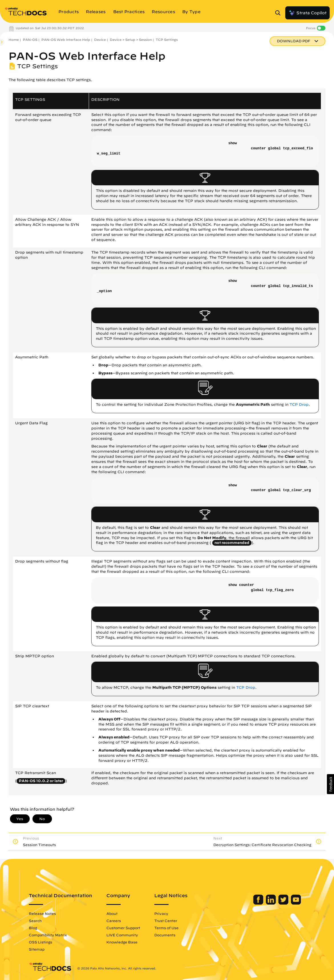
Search (41, 921)
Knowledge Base (128, 942)
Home (14, 40)
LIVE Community (128, 935)
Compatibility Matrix (53, 935)
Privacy (167, 913)
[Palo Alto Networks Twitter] (278, 903)
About (118, 913)
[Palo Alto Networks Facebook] (253, 903)
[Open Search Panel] (280, 13)
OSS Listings (46, 942)
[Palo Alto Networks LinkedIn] (266, 903)
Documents (171, 935)
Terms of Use (172, 928)
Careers (119, 921)
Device (100, 40)
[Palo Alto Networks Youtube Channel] (290, 903)
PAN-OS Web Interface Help (66, 40)
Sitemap (42, 949)
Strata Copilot (307, 13)
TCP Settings (167, 40)
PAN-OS (30, 40)
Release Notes (48, 913)
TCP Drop (299, 404)
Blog (39, 928)
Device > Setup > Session (131, 40)
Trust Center (171, 921)
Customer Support (129, 928)
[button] (330, 784)
